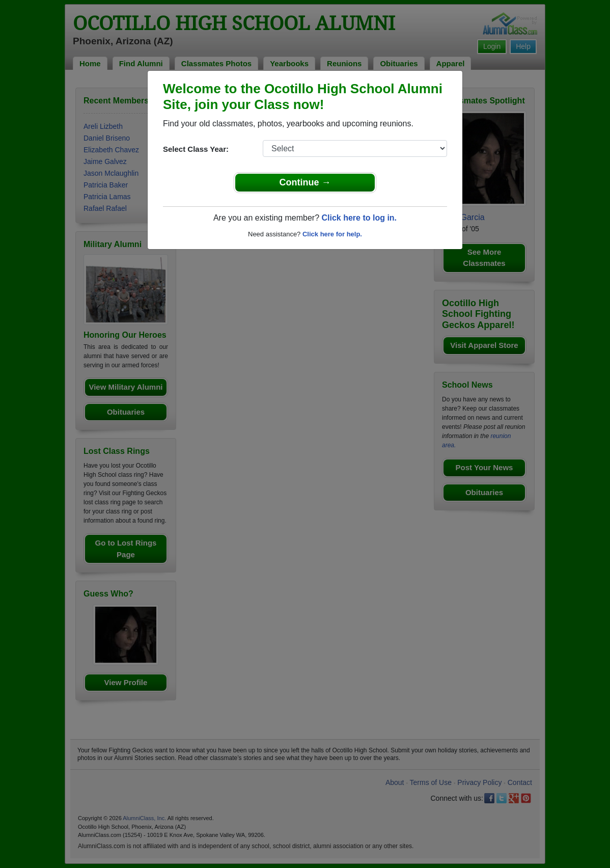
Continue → (305, 182)
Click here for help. (332, 234)
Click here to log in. (359, 218)
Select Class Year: (196, 149)
